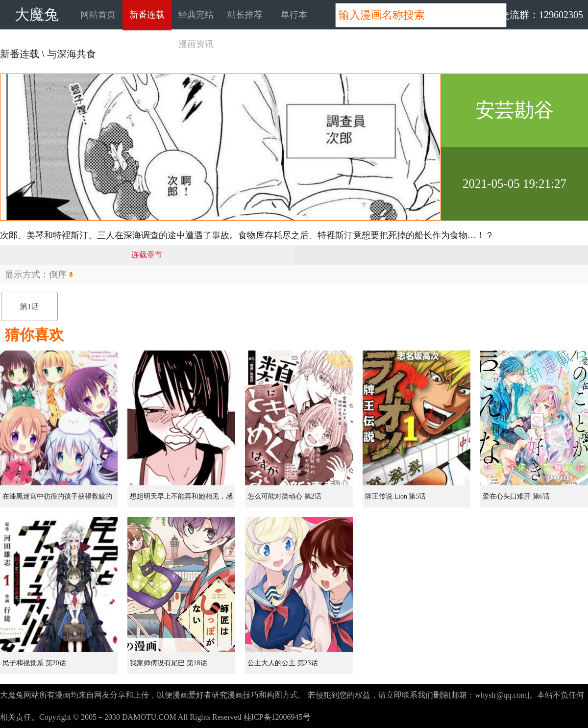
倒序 (58, 275)
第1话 (29, 307)
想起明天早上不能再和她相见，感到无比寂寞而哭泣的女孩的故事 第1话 (182, 500)
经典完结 (196, 15)
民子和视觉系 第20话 (34, 663)
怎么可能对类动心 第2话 (284, 496)
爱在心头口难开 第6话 (516, 496)
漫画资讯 (196, 44)
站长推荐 (245, 15)
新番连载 (147, 15)
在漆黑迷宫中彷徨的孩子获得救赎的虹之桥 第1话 (57, 500)
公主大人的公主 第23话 (283, 663)
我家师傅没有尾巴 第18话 (169, 663)
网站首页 (98, 15)
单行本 (294, 15)
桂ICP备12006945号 (277, 717)
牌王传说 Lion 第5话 (395, 496)
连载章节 (147, 255)
